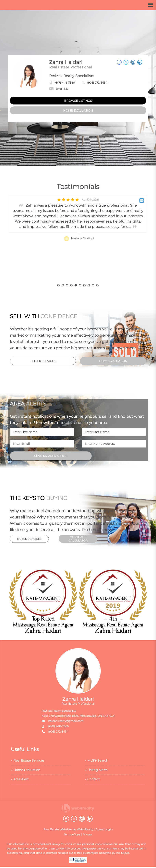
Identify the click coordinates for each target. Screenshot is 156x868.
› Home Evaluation (26, 770)
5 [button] (76, 285)
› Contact (92, 780)
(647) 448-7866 (64, 83)
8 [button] (89, 285)
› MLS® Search (96, 761)
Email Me (59, 89)
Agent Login (104, 830)
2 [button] (63, 285)
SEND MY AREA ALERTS (51, 456)
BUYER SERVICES (29, 539)
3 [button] (67, 285)
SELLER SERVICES (43, 361)
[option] (78, 239)
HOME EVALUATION (78, 110)
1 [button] (58, 285)
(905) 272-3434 (97, 83)
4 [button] (71, 285)
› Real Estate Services (28, 761)
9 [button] (93, 285)
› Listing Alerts (96, 770)
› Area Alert (20, 780)
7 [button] (84, 285)
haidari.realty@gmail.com (66, 721)
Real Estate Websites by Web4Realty (68, 830)
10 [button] (97, 285)
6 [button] (80, 285)
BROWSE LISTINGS (78, 101)
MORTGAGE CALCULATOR (78, 539)
